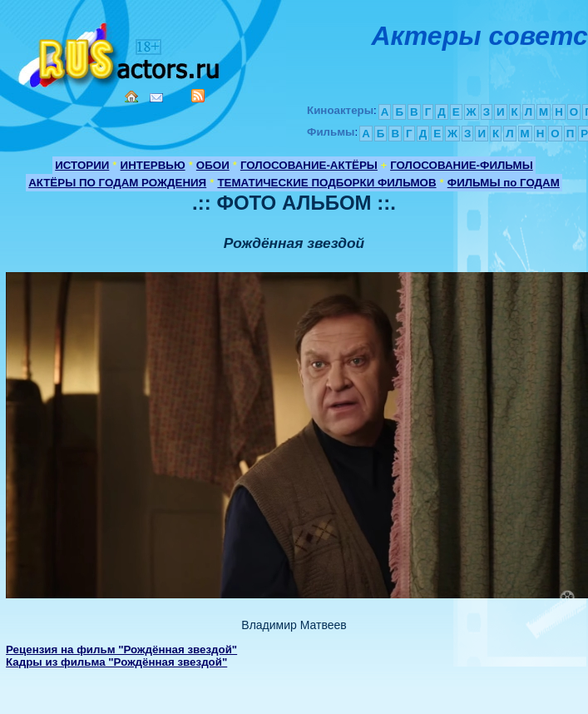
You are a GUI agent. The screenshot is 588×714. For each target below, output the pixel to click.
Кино (121, 52)
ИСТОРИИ (82, 165)
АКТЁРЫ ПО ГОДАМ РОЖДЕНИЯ (117, 183)
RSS (198, 96)
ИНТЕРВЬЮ (153, 165)
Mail (156, 98)
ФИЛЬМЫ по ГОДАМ (504, 183)
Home (131, 97)
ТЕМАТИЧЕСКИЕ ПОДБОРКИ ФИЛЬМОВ (326, 183)
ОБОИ (213, 165)
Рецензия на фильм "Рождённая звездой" (121, 650)
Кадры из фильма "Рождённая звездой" (116, 662)
